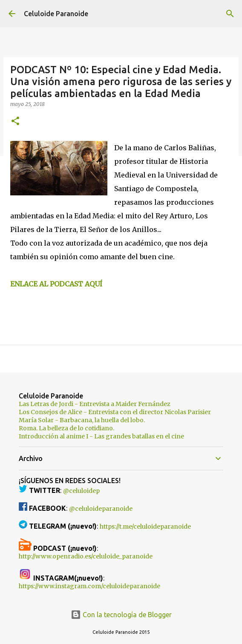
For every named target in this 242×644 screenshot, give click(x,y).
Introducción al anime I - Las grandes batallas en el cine (101, 436)
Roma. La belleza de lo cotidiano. (66, 428)
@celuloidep (81, 491)
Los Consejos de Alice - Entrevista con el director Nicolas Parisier (115, 412)
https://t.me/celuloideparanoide (145, 527)
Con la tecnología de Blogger (121, 615)
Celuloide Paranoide (56, 14)
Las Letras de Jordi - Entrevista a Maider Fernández (95, 404)
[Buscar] (230, 14)
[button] (15, 122)
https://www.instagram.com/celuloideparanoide (89, 586)
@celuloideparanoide (101, 509)
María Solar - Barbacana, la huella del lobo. (82, 420)
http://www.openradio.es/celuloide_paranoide (86, 556)
